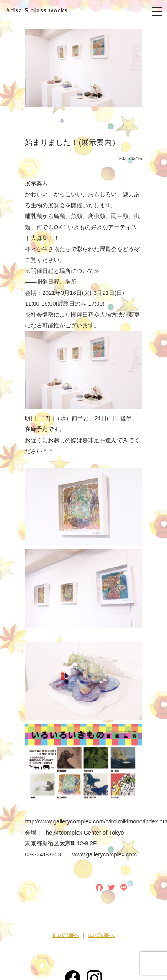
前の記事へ (66, 935)
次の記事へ (101, 935)
